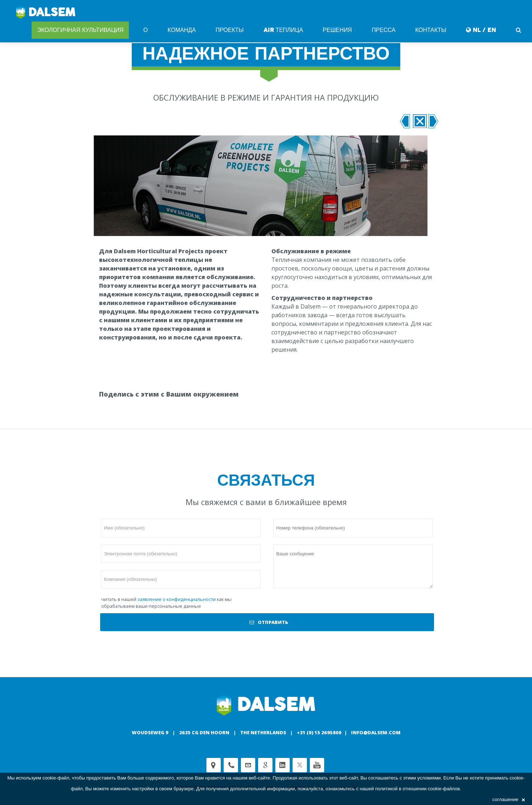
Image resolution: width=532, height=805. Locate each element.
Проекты (229, 30)
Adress (214, 765)
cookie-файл (56, 778)
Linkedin (283, 765)
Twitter (300, 765)
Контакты (431, 30)
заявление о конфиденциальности (177, 599)
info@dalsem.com (376, 732)
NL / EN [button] (481, 30)
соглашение (509, 799)
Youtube (317, 765)
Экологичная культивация (80, 30)
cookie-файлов (444, 789)
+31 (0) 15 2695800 (319, 732)
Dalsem (46, 13)
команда (182, 30)
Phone (231, 765)
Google (265, 765)
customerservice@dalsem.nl (248, 765)
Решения (337, 30)
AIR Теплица (283, 30)
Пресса (383, 30)
